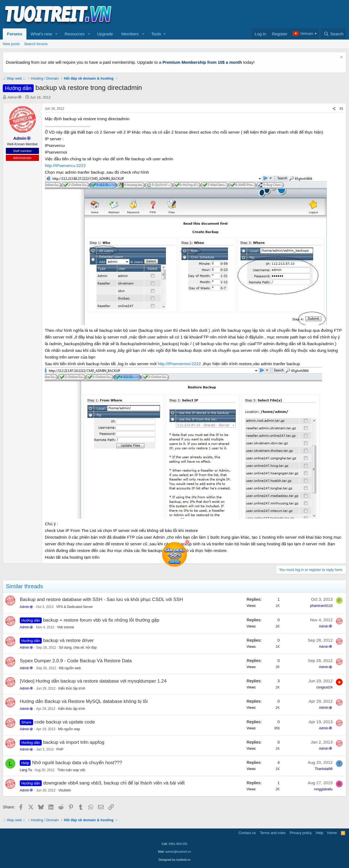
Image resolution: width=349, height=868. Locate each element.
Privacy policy (301, 833)
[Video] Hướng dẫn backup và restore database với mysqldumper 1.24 (93, 681)
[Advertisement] (245, 14)
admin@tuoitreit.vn (178, 852)
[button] (56, 34)
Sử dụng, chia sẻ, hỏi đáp (78, 648)
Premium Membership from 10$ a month (202, 62)
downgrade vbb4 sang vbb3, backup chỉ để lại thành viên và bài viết (114, 783)
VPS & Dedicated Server (74, 607)
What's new (41, 34)
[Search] (334, 34)
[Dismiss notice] (341, 58)
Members (130, 34)
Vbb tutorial (66, 627)
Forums (15, 34)
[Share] (334, 109)
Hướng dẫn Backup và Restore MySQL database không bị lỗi (84, 701)
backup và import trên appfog (74, 742)
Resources (75, 34)
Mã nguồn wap (69, 729)
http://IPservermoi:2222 (179, 364)
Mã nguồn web (70, 668)
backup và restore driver (68, 640)
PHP (60, 749)
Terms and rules (273, 833)
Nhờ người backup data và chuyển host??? (77, 763)
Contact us (247, 833)
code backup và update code (65, 722)
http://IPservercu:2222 (65, 165)
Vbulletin (65, 790)
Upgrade (105, 34)
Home (332, 833)
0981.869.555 (178, 844)
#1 (341, 109)
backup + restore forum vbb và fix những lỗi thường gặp (101, 620)
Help (320, 833)
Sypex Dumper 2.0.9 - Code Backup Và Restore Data (76, 661)
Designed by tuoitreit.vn (175, 860)
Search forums (36, 44)
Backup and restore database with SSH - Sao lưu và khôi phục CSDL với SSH (101, 599)
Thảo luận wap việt (71, 770)
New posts (11, 44)
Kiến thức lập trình (72, 688)
